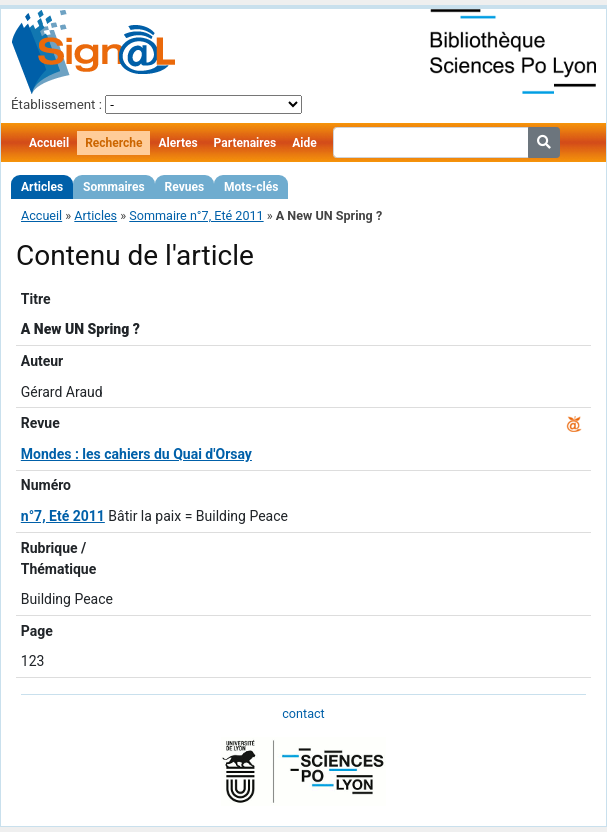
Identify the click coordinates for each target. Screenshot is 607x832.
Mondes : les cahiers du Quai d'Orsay (136, 454)
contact (303, 713)
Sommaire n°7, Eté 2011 (196, 215)
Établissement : (56, 104)
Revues (185, 187)
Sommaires (113, 187)
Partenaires (245, 143)
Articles (42, 187)
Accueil (49, 143)
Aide (304, 143)
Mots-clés (251, 187)
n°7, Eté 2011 (63, 516)
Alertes (177, 143)
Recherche (113, 143)
